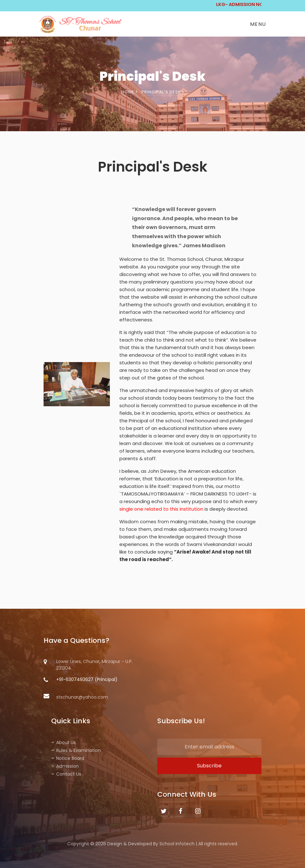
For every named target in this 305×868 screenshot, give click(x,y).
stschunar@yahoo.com (76, 697)
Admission (65, 766)
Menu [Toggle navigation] (258, 24)
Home (129, 92)
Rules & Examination (76, 750)
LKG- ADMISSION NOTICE (257, 4)
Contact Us (66, 774)
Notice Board (68, 758)
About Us (63, 742)
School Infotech (177, 844)
